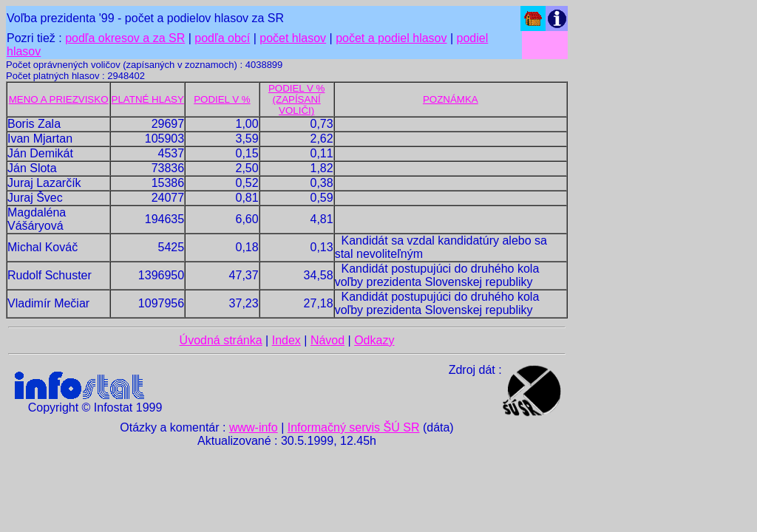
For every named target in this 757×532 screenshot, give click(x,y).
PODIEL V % (222, 99)
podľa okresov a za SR (125, 38)
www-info (254, 427)
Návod (327, 340)
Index (286, 340)
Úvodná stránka (221, 340)
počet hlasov (293, 38)
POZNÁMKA (451, 99)
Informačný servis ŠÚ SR (354, 427)
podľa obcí (222, 38)
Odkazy (374, 340)
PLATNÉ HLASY (148, 99)
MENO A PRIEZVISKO (59, 99)
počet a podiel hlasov (391, 38)
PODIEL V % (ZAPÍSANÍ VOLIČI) (297, 99)
